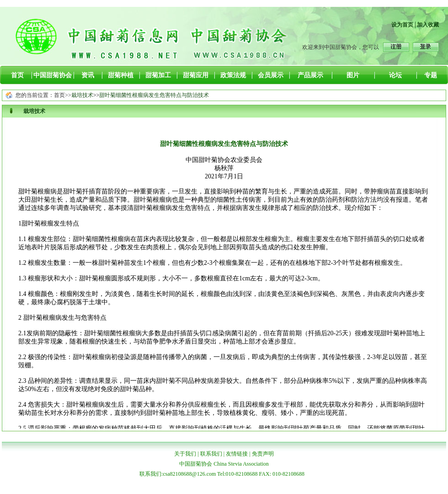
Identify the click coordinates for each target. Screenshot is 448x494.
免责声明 (263, 454)
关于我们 (185, 454)
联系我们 (211, 454)
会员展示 (271, 75)
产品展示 (310, 75)
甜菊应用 (196, 75)
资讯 (88, 75)
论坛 (395, 75)
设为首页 (402, 25)
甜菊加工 (158, 75)
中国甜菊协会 (53, 75)
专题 (431, 75)
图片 (353, 75)
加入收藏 (428, 25)
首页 (17, 75)
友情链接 (237, 454)
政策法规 (233, 75)
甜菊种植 (121, 75)
